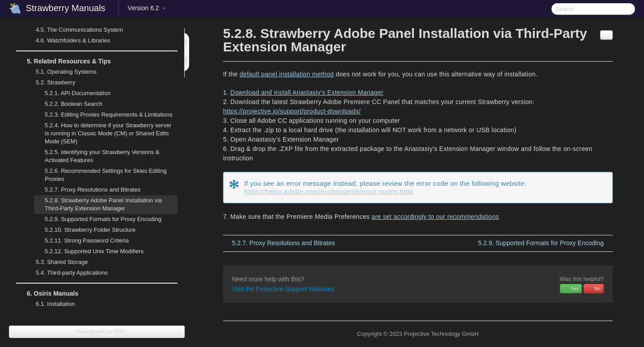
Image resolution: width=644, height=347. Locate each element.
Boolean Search (74, 104)
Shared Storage (56, 262)
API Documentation (78, 93)
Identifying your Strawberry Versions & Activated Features (102, 156)
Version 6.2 (147, 8)
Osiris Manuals (47, 293)
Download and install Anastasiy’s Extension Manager (307, 92)
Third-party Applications (66, 273)
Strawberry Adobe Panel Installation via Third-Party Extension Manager (103, 204)
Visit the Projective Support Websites (283, 289)
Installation (55, 304)
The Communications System (79, 30)
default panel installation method (287, 74)
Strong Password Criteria (87, 240)
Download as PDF (97, 332)
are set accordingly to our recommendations (435, 217)
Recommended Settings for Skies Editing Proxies (106, 175)
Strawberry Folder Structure (90, 230)
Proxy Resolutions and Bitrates (93, 190)
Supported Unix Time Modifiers (94, 251)
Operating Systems (61, 72)
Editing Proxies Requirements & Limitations (108, 115)
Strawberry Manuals (66, 8)
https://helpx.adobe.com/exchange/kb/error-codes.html (328, 191)
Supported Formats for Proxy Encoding (103, 219)
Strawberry (50, 83)
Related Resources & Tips (64, 61)
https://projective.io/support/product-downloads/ (292, 111)
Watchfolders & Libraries (73, 40)
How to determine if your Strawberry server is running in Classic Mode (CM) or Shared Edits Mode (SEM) (108, 133)
